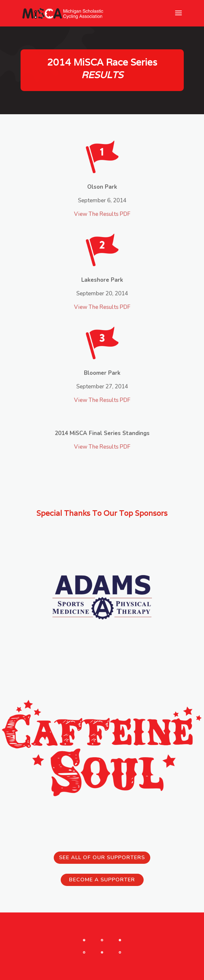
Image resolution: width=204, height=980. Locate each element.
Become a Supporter (102, 880)
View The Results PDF (102, 214)
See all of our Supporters (102, 857)
